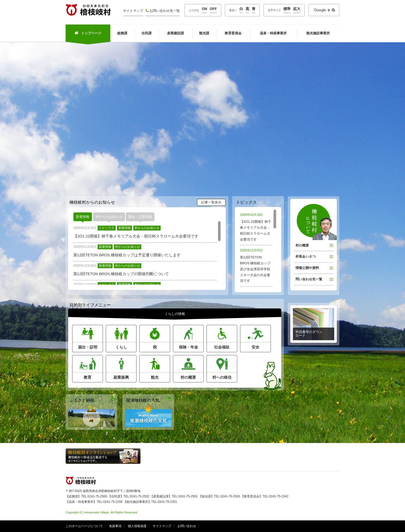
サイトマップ (133, 11)
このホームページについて (84, 526)
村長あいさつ (306, 256)
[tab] (83, 217)
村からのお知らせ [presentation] (109, 217)
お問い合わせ (187, 526)
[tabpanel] (147, 253)
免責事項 (115, 526)
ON (204, 9)
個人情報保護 (137, 526)
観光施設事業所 (318, 33)
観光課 (204, 33)
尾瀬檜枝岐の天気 (143, 400)
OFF (213, 9)
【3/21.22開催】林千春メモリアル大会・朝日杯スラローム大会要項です (256, 227)
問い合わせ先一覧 (309, 279)
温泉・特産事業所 (273, 33)
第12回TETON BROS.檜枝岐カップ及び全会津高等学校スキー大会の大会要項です (256, 265)
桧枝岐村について (317, 222)
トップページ (88, 33)
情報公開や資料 (307, 268)
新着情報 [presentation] (83, 217)
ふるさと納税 (82, 400)
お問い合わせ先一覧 (163, 11)
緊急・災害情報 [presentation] (140, 217)
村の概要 (302, 245)
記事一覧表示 (211, 202)
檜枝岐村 (88, 10)
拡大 (297, 9)
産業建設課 (176, 33)
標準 (287, 9)
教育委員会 (233, 33)
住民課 (147, 33)
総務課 (122, 33)
